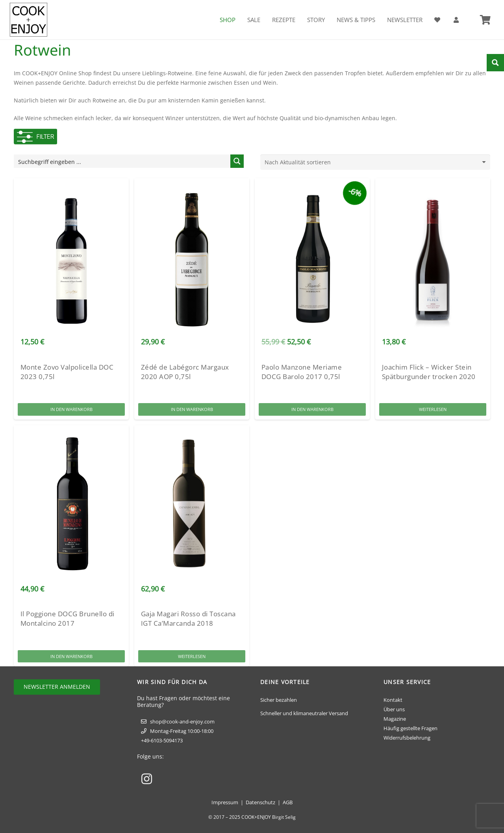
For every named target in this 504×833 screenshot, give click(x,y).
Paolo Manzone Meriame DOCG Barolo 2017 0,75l (302, 372)
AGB (288, 802)
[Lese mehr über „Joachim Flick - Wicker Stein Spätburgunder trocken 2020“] (433, 410)
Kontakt (393, 700)
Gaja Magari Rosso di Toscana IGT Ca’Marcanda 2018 (188, 619)
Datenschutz (260, 802)
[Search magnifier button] (237, 161)
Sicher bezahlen (279, 700)
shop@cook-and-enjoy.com (182, 721)
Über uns (394, 709)
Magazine (395, 719)
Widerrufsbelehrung (407, 738)
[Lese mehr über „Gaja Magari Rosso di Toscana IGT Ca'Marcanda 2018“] (192, 656)
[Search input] (122, 161)
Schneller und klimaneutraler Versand (304, 713)
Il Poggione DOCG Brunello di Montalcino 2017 (68, 619)
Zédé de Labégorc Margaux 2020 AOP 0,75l (185, 372)
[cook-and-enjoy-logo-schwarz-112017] (29, 20)
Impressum (225, 802)
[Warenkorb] (485, 20)
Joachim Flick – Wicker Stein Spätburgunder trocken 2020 (429, 372)
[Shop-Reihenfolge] (375, 162)
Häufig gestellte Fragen (410, 728)
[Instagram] (147, 779)
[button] (71, 410)
